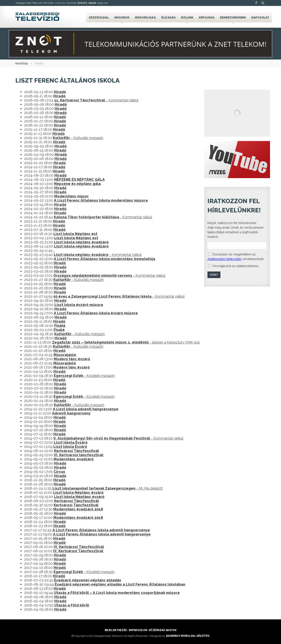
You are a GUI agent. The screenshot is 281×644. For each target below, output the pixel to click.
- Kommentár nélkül (96, 100)
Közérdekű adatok (163, 630)
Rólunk (187, 17)
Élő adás (168, 17)
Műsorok (122, 17)
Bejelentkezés (116, 630)
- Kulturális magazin (78, 138)
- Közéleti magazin (84, 376)
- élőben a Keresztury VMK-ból (126, 342)
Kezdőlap (22, 63)
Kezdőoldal (99, 17)
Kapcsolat (260, 17)
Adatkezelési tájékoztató (225, 259)
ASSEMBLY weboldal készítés (188, 636)
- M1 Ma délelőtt (108, 488)
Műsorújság (145, 17)
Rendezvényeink (233, 17)
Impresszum (138, 630)
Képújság (207, 17)
